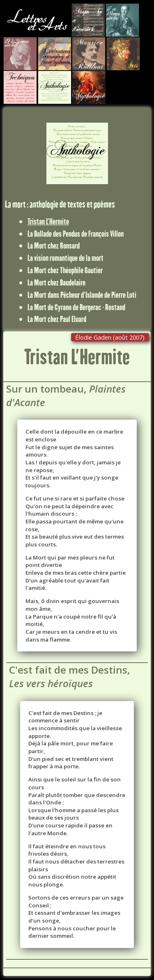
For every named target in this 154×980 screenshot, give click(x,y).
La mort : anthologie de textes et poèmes (60, 204)
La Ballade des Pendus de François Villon (76, 233)
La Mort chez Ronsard (54, 245)
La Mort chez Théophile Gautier (65, 270)
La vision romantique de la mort (66, 258)
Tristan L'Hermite (48, 221)
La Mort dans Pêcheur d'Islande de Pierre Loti (82, 295)
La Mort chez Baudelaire (56, 282)
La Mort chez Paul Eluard (57, 319)
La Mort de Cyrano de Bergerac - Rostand (76, 307)
